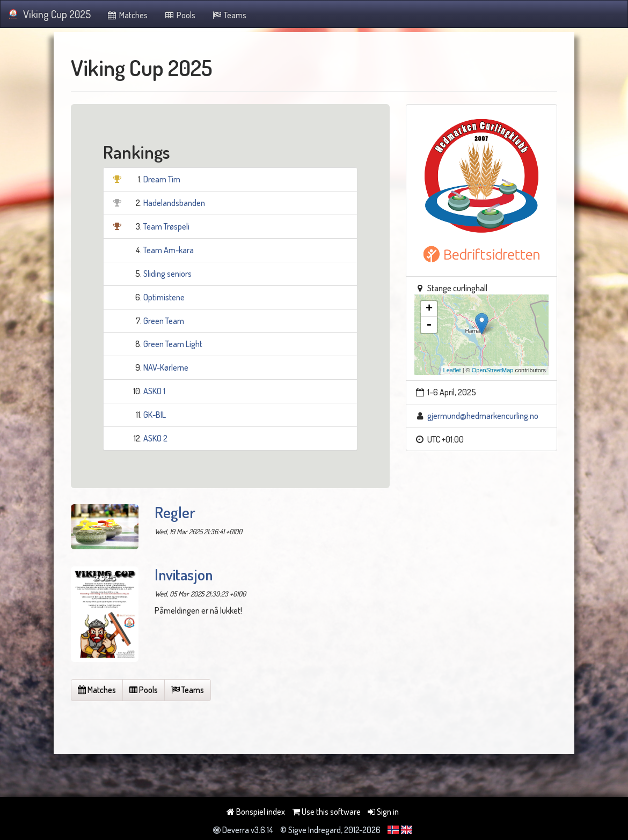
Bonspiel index (256, 812)
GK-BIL (155, 415)
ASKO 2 (155, 438)
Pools (180, 15)
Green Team (164, 321)
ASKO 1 (154, 391)
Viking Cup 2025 (50, 14)
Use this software (326, 812)
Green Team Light (173, 344)
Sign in (383, 812)
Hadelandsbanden (174, 203)
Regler (175, 512)
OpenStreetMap (493, 370)
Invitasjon (184, 574)
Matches (127, 15)
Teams (229, 15)
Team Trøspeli (166, 226)
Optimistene (164, 297)
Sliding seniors (167, 274)
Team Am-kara (169, 250)
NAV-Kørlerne (166, 367)
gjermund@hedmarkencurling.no (483, 416)
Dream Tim (162, 179)
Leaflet (452, 370)
